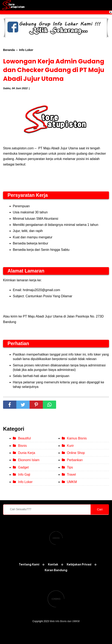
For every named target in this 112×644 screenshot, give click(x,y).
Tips (70, 467)
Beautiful (24, 438)
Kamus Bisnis (77, 438)
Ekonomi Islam (29, 460)
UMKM (72, 482)
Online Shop (76, 453)
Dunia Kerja (27, 453)
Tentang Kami (29, 564)
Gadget (23, 467)
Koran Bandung (56, 570)
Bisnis (22, 446)
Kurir (70, 446)
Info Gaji (24, 475)
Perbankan (75, 460)
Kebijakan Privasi (79, 564)
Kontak (53, 564)
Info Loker (25, 482)
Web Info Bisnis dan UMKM (65, 621)
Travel (71, 475)
